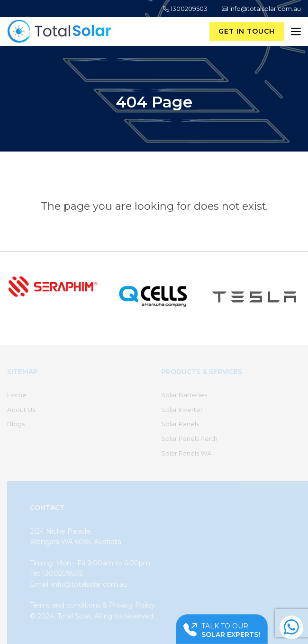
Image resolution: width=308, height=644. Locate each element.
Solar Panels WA (186, 453)
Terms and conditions (65, 605)
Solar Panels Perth (189, 438)
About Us (21, 410)
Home (17, 395)
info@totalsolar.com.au (261, 9)
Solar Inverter (182, 410)
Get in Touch (247, 31)
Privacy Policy (132, 605)
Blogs (16, 424)
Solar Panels (180, 424)
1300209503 (185, 9)
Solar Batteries (184, 395)
